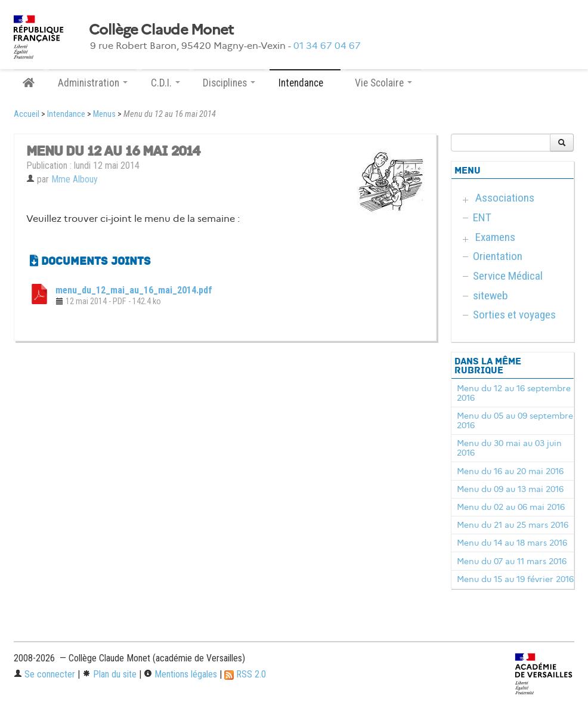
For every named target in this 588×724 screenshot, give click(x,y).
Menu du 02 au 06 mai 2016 (511, 507)
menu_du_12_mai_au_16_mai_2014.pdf (134, 290)
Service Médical (508, 276)
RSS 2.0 (245, 674)
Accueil (27, 114)
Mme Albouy (75, 179)
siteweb (490, 296)
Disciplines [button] (229, 83)
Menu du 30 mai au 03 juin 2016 (509, 448)
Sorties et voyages (514, 315)
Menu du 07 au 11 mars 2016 (512, 561)
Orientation (498, 256)
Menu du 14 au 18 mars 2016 (512, 543)
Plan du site (109, 674)
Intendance (66, 114)
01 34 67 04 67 (327, 46)
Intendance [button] (305, 83)
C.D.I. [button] (165, 83)
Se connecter (44, 674)
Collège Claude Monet (161, 30)
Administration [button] (93, 83)
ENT (482, 217)
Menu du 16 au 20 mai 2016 (510, 471)
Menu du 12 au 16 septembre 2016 (514, 393)
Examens (495, 237)
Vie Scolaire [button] (383, 83)
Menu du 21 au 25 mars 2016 (513, 525)
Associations (505, 198)
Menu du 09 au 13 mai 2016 (510, 489)
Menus (104, 114)
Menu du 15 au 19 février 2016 (515, 579)
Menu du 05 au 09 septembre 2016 (515, 420)
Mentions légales (180, 674)
